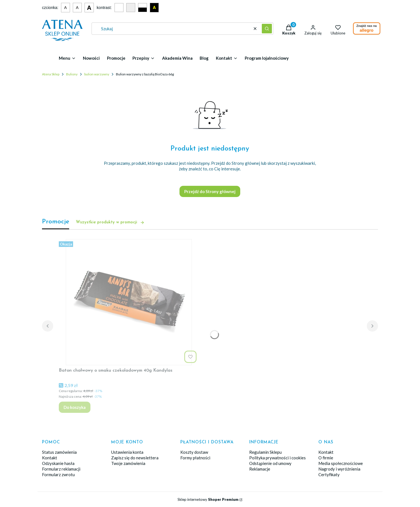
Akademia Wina (177, 58)
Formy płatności (195, 458)
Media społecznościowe (341, 463)
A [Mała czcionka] (66, 7)
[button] (267, 29)
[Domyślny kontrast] (119, 8)
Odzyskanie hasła (58, 463)
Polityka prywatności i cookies (277, 458)
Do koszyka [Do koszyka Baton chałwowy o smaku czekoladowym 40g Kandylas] (75, 407)
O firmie (326, 458)
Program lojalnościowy (267, 58)
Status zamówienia (59, 452)
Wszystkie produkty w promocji (110, 223)
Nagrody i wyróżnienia (339, 469)
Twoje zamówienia (128, 463)
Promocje (116, 58)
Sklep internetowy (208, 499)
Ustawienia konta (127, 452)
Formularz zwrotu (58, 474)
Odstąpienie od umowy (270, 463)
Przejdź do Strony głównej (210, 191)
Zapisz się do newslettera (135, 458)
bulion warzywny (97, 74)
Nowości (91, 58)
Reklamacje (260, 469)
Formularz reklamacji (61, 469)
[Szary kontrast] (131, 8)
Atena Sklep (51, 74)
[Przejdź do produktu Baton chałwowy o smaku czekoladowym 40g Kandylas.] (129, 302)
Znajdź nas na (367, 28)
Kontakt (50, 458)
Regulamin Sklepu (265, 452)
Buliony (72, 74)
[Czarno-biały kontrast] (143, 8)
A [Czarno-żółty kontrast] (154, 7)
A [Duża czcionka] (89, 8)
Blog (204, 58)
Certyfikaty (329, 474)
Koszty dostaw (194, 452)
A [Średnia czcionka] (77, 7)
